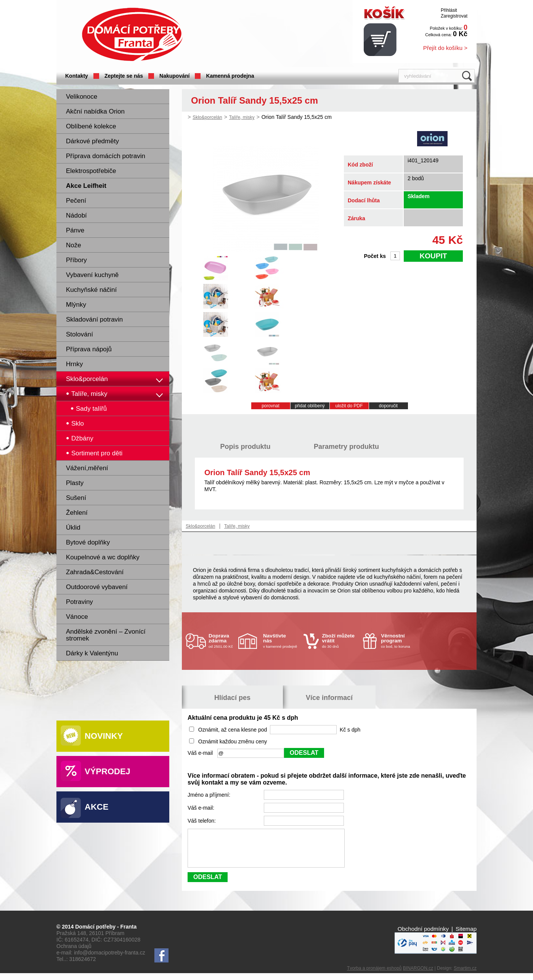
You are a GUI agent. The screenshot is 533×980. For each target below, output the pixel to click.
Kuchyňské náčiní (91, 290)
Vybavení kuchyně (92, 275)
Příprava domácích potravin (106, 156)
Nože (74, 245)
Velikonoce (82, 97)
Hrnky (74, 364)
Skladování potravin (94, 319)
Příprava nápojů (89, 349)
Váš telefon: (202, 821)
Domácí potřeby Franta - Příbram (132, 34)
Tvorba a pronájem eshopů (374, 975)
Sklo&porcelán (87, 379)
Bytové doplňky (88, 542)
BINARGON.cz (418, 975)
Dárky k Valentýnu (92, 653)
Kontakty (77, 76)
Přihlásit (449, 10)
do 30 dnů (340, 641)
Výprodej (108, 771)
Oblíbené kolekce (91, 126)
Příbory (76, 260)
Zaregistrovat (454, 16)
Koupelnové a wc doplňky (103, 557)
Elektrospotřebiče (91, 171)
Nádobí (76, 215)
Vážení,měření (87, 468)
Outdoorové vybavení (97, 587)
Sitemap (466, 936)
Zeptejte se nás (124, 76)
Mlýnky (76, 305)
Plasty (75, 483)
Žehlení (77, 513)
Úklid (73, 528)
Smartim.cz (465, 975)
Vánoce (77, 617)
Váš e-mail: (202, 808)
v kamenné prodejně (281, 641)
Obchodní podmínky (423, 936)
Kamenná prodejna (230, 76)
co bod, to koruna (399, 641)
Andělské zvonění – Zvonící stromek (106, 635)
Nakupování (174, 76)
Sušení (76, 498)
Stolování (79, 334)
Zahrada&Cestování (95, 572)
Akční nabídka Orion (95, 111)
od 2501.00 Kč (222, 641)
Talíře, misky (242, 117)
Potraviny (79, 602)
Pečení (76, 201)
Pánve (75, 230)
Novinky (104, 736)
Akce (96, 807)
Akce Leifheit (86, 186)
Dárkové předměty (92, 141)
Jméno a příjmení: (210, 795)
